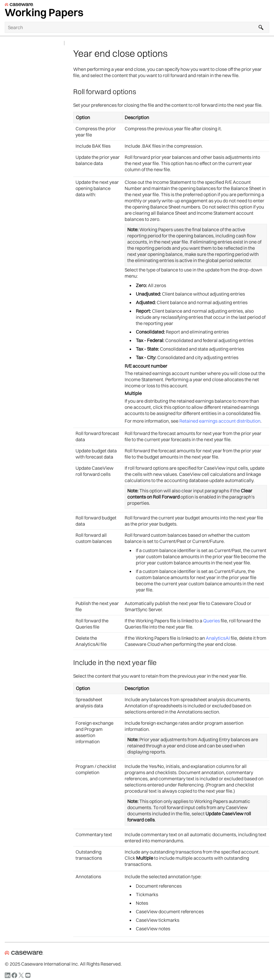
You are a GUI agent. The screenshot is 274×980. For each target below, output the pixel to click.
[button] (261, 27)
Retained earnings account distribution (220, 421)
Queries (212, 621)
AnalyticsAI (218, 638)
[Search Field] (137, 27)
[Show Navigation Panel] (266, 11)
